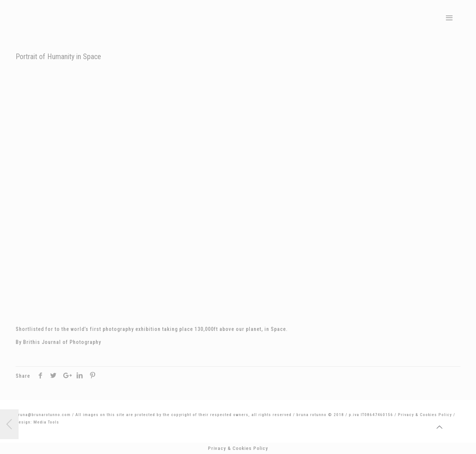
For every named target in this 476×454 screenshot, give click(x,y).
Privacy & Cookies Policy (425, 415)
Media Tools (46, 422)
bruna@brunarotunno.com (43, 415)
